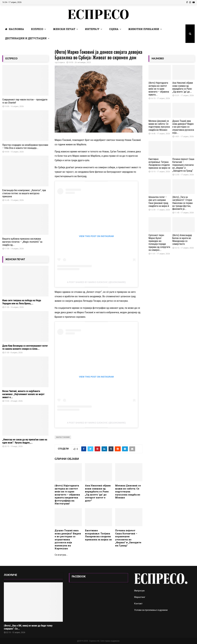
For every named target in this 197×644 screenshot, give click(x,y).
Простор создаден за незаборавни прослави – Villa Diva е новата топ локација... (25, 146)
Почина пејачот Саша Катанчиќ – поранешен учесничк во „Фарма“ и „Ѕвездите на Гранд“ (128, 538)
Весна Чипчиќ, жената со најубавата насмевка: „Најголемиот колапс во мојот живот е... (23, 394)
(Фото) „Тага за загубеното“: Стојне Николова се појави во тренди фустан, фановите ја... (182, 203)
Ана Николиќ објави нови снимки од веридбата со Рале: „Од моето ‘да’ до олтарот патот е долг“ (98, 493)
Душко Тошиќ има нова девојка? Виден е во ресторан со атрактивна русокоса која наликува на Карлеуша (68, 539)
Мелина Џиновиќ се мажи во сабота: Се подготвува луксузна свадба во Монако (128, 491)
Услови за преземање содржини (151, 610)
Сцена (114, 29)
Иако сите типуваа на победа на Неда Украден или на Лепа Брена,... (22, 302)
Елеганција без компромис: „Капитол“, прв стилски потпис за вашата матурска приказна (24, 193)
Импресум (139, 591)
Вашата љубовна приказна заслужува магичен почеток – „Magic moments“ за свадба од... (22, 242)
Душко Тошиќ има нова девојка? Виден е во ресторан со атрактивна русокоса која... (183, 127)
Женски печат (64, 29)
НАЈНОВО (158, 59)
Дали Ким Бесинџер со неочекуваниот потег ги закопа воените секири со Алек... (25, 347)
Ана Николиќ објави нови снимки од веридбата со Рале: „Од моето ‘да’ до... (183, 87)
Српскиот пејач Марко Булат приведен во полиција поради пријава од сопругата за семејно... (159, 243)
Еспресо (37, 29)
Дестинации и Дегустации (26, 38)
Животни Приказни (144, 29)
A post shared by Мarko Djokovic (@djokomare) (96, 282)
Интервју (92, 29)
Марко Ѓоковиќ (63, 437)
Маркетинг (140, 597)
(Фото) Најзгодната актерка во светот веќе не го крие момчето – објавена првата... (159, 89)
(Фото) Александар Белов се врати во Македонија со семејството (182, 240)
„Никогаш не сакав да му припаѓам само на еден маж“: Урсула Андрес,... (25, 441)
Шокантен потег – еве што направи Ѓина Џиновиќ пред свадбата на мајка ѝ (159, 202)
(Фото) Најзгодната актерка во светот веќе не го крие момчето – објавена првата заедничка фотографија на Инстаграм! (67, 494)
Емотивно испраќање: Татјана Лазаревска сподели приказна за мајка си (98, 535)
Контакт (138, 604)
